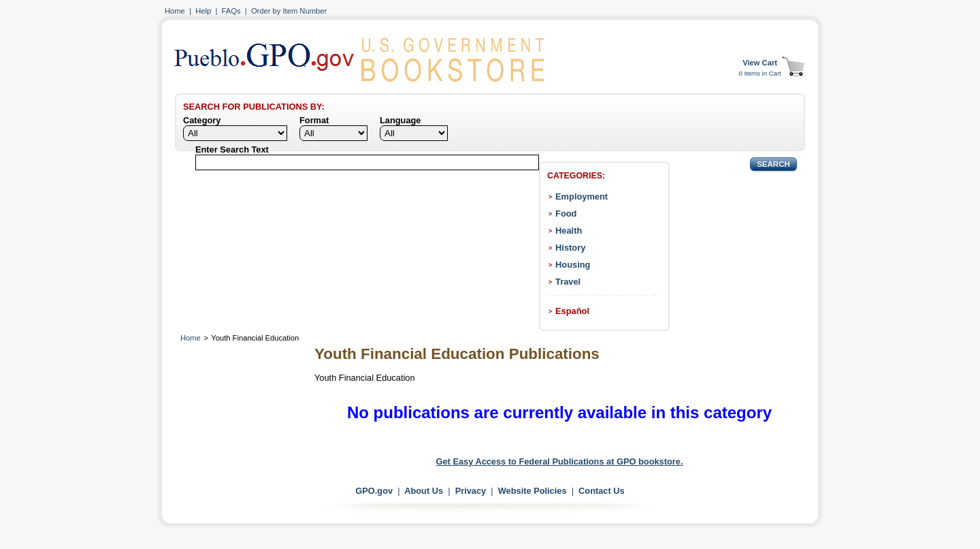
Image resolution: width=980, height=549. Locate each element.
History (570, 248)
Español (572, 311)
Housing (573, 265)
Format (314, 120)
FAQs (231, 11)
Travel (568, 282)
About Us (424, 491)
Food (566, 214)
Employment (582, 197)
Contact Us (602, 491)
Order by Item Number (289, 11)
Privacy (471, 491)
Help (203, 11)
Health (569, 231)
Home (175, 11)
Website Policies (533, 491)
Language (400, 120)
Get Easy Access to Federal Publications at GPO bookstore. (560, 461)
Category (202, 120)
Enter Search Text (232, 150)
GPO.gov (374, 491)
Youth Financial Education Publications (457, 354)
